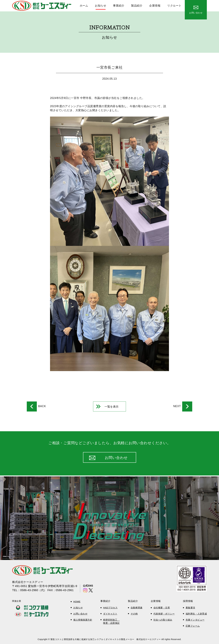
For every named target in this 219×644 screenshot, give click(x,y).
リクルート (174, 6)
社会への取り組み (163, 620)
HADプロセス (110, 608)
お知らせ (101, 6)
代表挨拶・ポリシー (164, 614)
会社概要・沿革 (162, 608)
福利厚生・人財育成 (196, 614)
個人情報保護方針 (83, 620)
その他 (134, 614)
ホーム (84, 6)
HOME (77, 602)
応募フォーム (193, 626)
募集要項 (190, 608)
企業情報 (155, 6)
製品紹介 (137, 6)
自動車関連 (137, 608)
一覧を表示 (112, 407)
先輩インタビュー (195, 620)
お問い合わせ (80, 614)
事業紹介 (119, 6)
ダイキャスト (110, 614)
